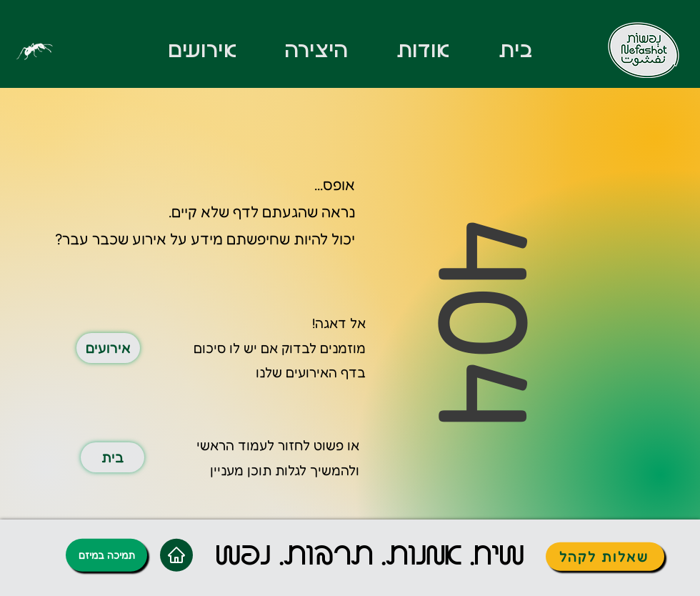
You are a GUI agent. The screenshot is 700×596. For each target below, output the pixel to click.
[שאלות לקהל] (605, 556)
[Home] (176, 555)
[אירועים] (108, 348)
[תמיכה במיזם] (106, 555)
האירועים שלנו (296, 372)
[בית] (112, 457)
